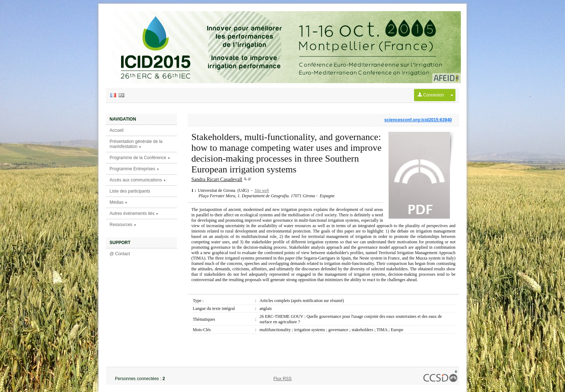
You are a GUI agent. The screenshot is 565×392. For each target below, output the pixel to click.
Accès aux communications (138, 180)
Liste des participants (130, 191)
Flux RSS (283, 379)
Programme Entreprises (134, 169)
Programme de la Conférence (140, 158)
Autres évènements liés (134, 213)
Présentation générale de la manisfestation (136, 144)
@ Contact (120, 254)
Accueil (117, 130)
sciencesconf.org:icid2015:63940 (418, 120)
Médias (119, 202)
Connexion (431, 95)
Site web (262, 190)
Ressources (123, 225)
